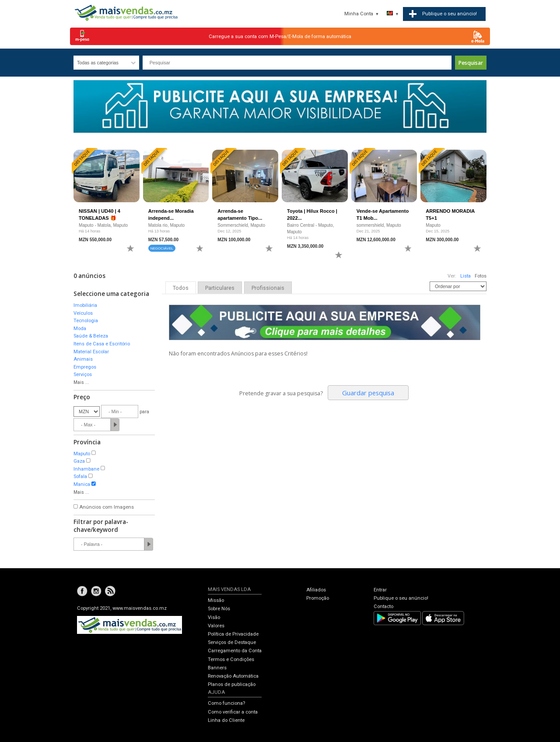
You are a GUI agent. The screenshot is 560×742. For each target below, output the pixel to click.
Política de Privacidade (233, 634)
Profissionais (268, 288)
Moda (80, 329)
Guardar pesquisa (368, 393)
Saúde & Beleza (91, 336)
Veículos (83, 313)
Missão (216, 600)
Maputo (82, 454)
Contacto (383, 607)
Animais (83, 359)
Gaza (79, 461)
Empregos (85, 367)
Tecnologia (86, 321)
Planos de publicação (232, 684)
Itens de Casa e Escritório (102, 344)
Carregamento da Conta (235, 651)
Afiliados (316, 590)
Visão (214, 617)
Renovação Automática (233, 676)
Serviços (83, 375)
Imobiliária (85, 305)
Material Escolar (91, 352)
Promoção (318, 598)
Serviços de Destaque (232, 642)
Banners (217, 668)
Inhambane (86, 469)
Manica (82, 484)
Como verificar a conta (233, 712)
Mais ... (81, 382)
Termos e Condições (231, 659)
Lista (465, 276)
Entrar (380, 590)
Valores (216, 626)
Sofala (80, 476)
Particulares (220, 288)
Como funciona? (226, 703)
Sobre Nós (219, 609)
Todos (181, 288)
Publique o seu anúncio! (401, 598)
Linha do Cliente (226, 720)
